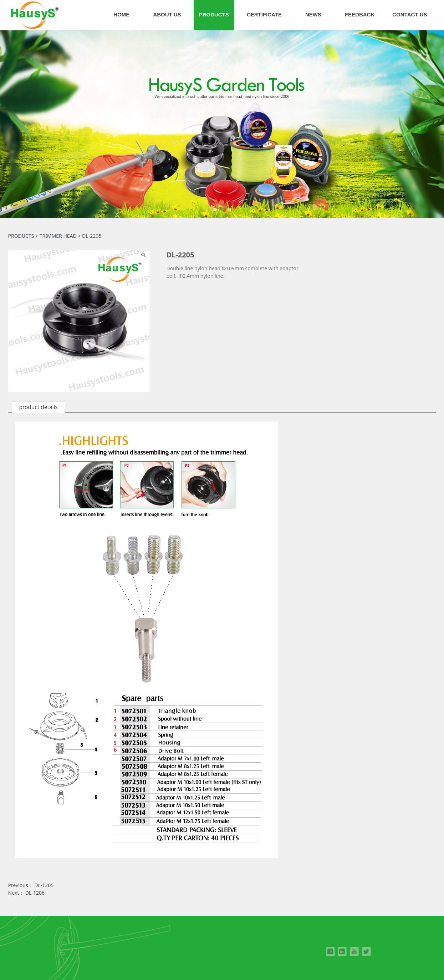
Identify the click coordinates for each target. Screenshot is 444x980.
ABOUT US (167, 14)
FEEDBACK (360, 14)
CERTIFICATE (264, 14)
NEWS (313, 14)
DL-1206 (35, 893)
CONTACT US (410, 14)
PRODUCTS (214, 14)
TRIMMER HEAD (58, 236)
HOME (121, 14)
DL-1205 (44, 885)
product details (39, 407)
